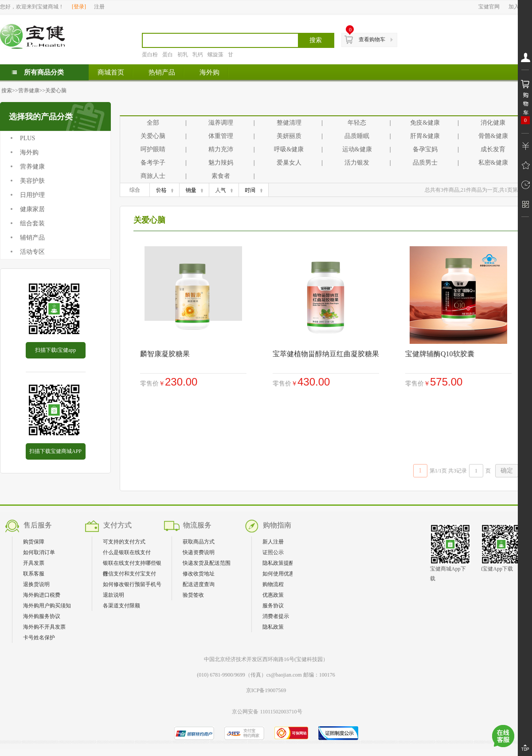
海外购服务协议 (42, 616)
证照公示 (273, 552)
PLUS (27, 138)
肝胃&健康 (425, 136)
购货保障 (34, 542)
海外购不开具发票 (44, 627)
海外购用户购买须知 (47, 606)
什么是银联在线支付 (127, 552)
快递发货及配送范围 (207, 563)
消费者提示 (276, 616)
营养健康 (29, 91)
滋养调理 (221, 123)
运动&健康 (357, 149)
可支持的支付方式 (124, 542)
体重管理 (221, 136)
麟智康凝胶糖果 (165, 354)
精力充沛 (221, 149)
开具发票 (34, 563)
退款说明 (113, 595)
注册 (99, 7)
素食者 (221, 176)
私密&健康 (493, 163)
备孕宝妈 (425, 149)
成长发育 (493, 149)
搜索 (7, 91)
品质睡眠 (357, 136)
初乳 (183, 55)
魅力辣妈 (221, 163)
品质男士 (425, 163)
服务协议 (273, 606)
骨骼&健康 (493, 136)
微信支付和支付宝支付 (129, 574)
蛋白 (168, 55)
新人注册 (273, 542)
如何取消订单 (39, 552)
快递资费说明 (199, 552)
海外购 (29, 152)
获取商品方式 (199, 542)
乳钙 (198, 55)
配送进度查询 (199, 584)
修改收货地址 (199, 574)
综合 (135, 190)
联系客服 (34, 574)
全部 (153, 123)
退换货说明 (36, 584)
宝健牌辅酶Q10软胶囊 (440, 354)
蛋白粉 (150, 55)
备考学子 (153, 163)
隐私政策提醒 (278, 563)
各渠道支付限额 (121, 606)
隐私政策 (273, 627)
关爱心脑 (56, 91)
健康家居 (32, 209)
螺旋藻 (215, 55)
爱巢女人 (289, 163)
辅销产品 (32, 238)
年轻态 (357, 123)
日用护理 (32, 195)
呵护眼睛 (153, 149)
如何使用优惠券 (281, 574)
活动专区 (32, 252)
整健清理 (289, 123)
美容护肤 (32, 181)
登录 (79, 7)
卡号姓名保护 (39, 638)
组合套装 (32, 223)
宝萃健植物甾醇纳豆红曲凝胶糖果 (326, 354)
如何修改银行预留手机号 (132, 584)
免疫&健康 (425, 123)
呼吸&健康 (289, 149)
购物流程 (273, 584)
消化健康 (493, 123)
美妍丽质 (289, 136)
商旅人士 (153, 176)
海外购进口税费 (42, 595)
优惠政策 (273, 595)
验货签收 (193, 595)
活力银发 (357, 163)
